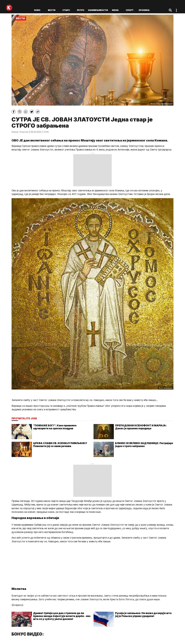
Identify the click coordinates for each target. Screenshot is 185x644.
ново (37, 10)
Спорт (130, 10)
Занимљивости (98, 10)
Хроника (144, 10)
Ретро (81, 10)
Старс (66, 10)
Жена (115, 10)
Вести (52, 10)
